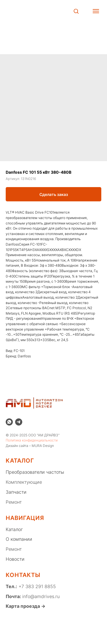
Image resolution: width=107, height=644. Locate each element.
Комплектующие (24, 482)
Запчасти (16, 492)
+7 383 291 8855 (37, 586)
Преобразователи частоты (35, 472)
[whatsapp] (9, 422)
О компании (19, 539)
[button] (76, 11)
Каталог (14, 529)
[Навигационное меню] (96, 11)
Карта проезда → (26, 606)
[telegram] (19, 422)
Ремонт (14, 502)
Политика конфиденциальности (32, 440)
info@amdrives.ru (41, 596)
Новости (15, 559)
